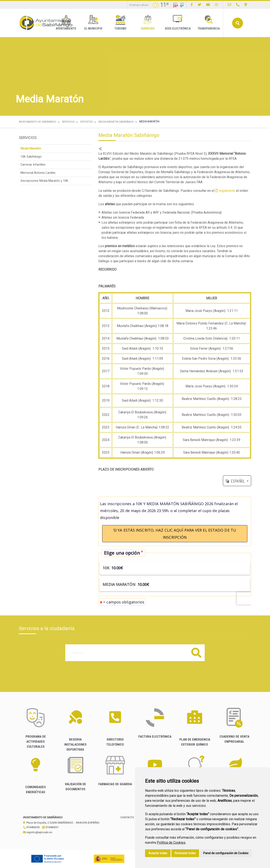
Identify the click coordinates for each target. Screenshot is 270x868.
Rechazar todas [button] (185, 853)
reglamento (227, 191)
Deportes (86, 122)
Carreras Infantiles (33, 165)
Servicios (148, 23)
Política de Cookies (171, 843)
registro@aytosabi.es (38, 832)
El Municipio (93, 23)
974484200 (31, 827)
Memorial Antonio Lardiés (38, 173)
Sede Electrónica (178, 23)
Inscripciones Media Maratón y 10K (44, 181)
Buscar (238, 23)
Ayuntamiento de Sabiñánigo (38, 122)
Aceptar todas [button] (158, 853)
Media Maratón (31, 149)
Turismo (120, 23)
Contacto (127, 817)
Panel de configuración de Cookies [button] (226, 853)
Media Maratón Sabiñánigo (116, 122)
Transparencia (209, 23)
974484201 (50, 827)
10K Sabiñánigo (31, 157)
